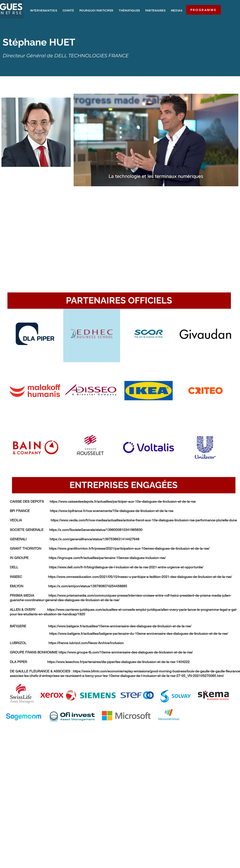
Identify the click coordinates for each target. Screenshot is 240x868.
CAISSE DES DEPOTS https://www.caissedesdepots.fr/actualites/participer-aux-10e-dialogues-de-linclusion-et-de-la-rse (103, 501)
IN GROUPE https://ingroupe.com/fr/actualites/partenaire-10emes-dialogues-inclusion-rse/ (88, 558)
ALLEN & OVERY (28, 610)
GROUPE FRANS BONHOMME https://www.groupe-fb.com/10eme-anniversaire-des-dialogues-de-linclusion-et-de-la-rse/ (101, 652)
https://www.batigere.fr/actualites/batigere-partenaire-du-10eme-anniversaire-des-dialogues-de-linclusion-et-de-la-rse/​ (119, 634)
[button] (119, 301)
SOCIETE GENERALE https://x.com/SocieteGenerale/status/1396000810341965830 (76, 530)
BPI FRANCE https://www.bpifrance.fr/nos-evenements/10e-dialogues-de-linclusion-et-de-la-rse (92, 511)
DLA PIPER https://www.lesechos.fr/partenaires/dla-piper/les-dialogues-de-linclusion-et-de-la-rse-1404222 (100, 662)
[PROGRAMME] (204, 10)
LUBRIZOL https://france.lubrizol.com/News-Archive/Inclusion (67, 643)
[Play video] (156, 140)
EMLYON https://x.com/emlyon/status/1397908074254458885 (68, 586)
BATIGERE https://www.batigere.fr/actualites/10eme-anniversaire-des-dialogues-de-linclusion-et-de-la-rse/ (101, 626)
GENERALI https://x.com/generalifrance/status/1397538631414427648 (75, 539)
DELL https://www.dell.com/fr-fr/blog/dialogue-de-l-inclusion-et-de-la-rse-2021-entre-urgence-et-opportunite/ (107, 567)
